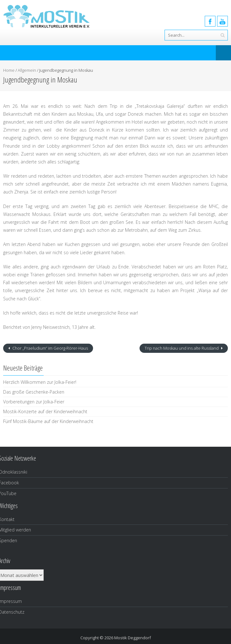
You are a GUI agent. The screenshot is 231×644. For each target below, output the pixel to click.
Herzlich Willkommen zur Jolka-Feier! (40, 382)
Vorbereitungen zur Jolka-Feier (34, 402)
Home (9, 70)
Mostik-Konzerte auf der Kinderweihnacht (45, 411)
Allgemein (27, 70)
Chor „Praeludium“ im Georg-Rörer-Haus (50, 348)
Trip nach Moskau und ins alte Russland (182, 348)
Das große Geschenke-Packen (34, 392)
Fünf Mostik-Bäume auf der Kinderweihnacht (48, 421)
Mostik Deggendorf (133, 638)
